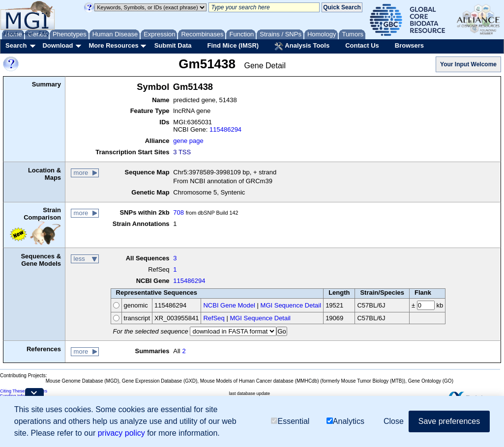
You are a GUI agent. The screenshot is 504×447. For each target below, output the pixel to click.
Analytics (345, 421)
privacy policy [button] (121, 433)
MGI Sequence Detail (291, 305)
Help (28, 33)
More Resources (113, 45)
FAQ (44, 33)
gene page (188, 141)
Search (16, 45)
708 (178, 212)
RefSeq (214, 318)
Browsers (409, 45)
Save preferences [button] (449, 421)
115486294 (225, 129)
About (11, 33)
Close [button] (394, 421)
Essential (290, 421)
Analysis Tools (302, 46)
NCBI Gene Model (229, 305)
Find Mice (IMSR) (233, 45)
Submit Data (173, 45)
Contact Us (362, 45)
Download (58, 45)
